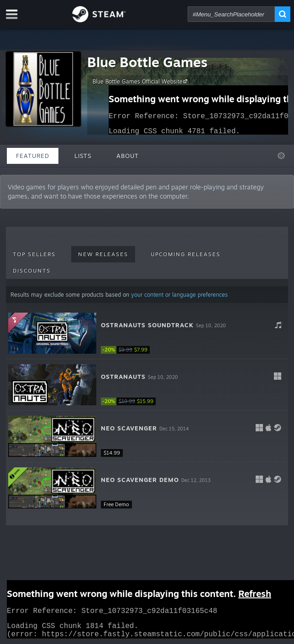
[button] (147, 333)
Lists (83, 156)
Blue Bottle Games (147, 62)
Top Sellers (34, 254)
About (128, 156)
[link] (128, 350)
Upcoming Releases (186, 254)
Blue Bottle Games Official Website (141, 81)
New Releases (103, 254)
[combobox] (231, 14)
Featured (33, 156)
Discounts (32, 271)
